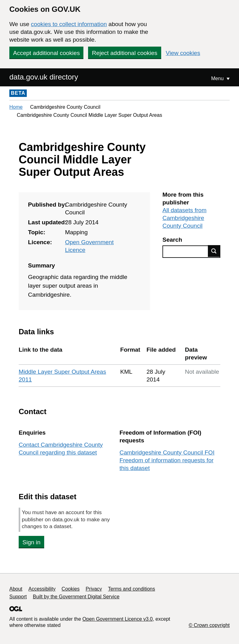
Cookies (71, 589)
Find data (214, 251)
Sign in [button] (31, 542)
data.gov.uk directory (44, 77)
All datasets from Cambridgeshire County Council (185, 218)
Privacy (94, 589)
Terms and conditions (131, 589)
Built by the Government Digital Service (76, 597)
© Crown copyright (209, 625)
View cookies (183, 53)
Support (18, 597)
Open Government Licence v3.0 (118, 619)
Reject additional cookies (124, 53)
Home (16, 107)
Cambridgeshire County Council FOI (167, 452)
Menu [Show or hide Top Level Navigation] (218, 78)
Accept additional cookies (46, 53)
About (16, 589)
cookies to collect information (69, 24)
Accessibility (42, 589)
